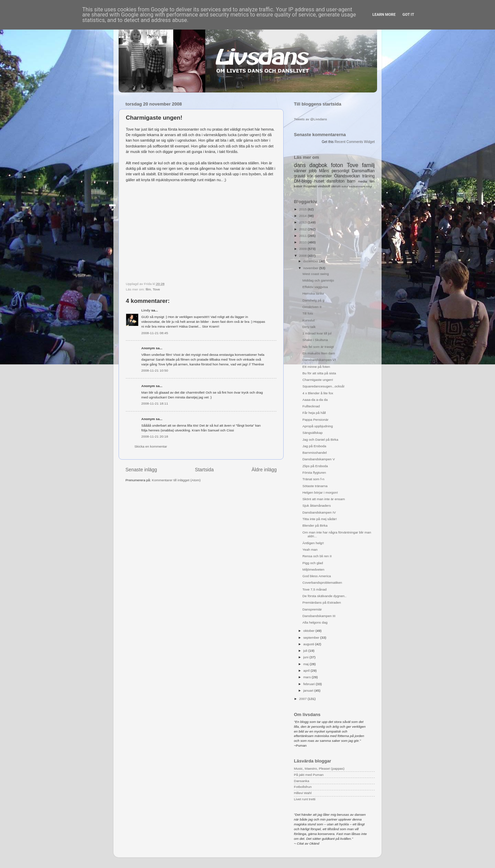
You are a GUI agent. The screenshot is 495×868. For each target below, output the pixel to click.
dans (300, 165)
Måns (324, 171)
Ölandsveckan (347, 176)
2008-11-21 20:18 (155, 436)
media (362, 181)
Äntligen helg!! (313, 543)
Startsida (204, 470)
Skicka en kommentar (151, 446)
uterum (336, 186)
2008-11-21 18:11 (155, 403)
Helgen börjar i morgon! (320, 492)
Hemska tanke (313, 293)
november (311, 268)
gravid (299, 176)
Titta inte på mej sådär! (320, 519)
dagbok (318, 165)
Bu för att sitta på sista (319, 373)
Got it (408, 15)
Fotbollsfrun (303, 787)
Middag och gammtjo (318, 280)
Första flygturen (314, 473)
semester (324, 176)
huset (319, 181)
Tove (156, 289)
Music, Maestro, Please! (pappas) (319, 768)
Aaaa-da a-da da (315, 400)
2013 (303, 222)
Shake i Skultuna (315, 340)
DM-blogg (303, 181)
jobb (313, 171)
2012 (303, 229)
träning (368, 176)
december (311, 261)
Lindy (146, 310)
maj (306, 664)
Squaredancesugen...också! (323, 386)
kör (310, 176)
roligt (369, 186)
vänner (300, 171)
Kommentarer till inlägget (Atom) (176, 480)
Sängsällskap (313, 433)
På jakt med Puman (309, 775)
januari (309, 690)
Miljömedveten (313, 569)
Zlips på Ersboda (315, 466)
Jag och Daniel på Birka (320, 440)
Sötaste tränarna (315, 486)
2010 (303, 242)
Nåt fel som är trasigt (318, 347)
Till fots (308, 313)
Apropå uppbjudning (318, 426)
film (148, 289)
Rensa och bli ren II (317, 556)
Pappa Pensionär (316, 420)
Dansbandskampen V (319, 459)
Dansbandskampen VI (319, 360)
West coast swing (316, 274)
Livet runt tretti (305, 799)
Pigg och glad (313, 563)
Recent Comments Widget (355, 142)
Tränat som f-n (313, 479)
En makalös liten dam (319, 353)
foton (337, 165)
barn (351, 181)
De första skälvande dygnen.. (324, 596)
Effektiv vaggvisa (315, 287)
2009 (303, 249)
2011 (303, 236)
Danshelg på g (313, 300)
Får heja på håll (314, 413)
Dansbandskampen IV (319, 512)
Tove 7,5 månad (315, 589)
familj (368, 165)
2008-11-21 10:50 (155, 370)
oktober (309, 631)
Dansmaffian (363, 171)
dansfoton (335, 181)
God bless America (317, 576)
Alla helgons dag (315, 622)
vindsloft (324, 186)
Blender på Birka (315, 525)
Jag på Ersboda (314, 446)
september (312, 638)
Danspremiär (312, 609)
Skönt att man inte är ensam (324, 499)
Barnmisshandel (315, 453)
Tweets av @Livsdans (310, 119)
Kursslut (309, 320)
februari (309, 684)
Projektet (310, 186)
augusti (309, 644)
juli (306, 651)
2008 (303, 256)
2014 (303, 216)
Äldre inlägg (264, 470)
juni (306, 657)
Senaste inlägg (141, 470)
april (307, 671)
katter (298, 186)
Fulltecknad (311, 406)
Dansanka (301, 781)
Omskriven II (312, 307)
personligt (341, 171)
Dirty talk (309, 327)
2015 (303, 209)
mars (307, 677)
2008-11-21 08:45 (155, 333)
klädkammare (357, 186)
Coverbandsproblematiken (322, 583)
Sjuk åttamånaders (317, 506)
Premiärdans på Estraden (322, 602)
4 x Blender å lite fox (318, 393)
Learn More (384, 15)
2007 (303, 699)
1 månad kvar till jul (317, 333)
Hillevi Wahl (303, 793)
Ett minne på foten (316, 367)
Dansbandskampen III (319, 616)
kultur (345, 186)
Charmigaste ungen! (318, 380)
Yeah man (310, 550)
